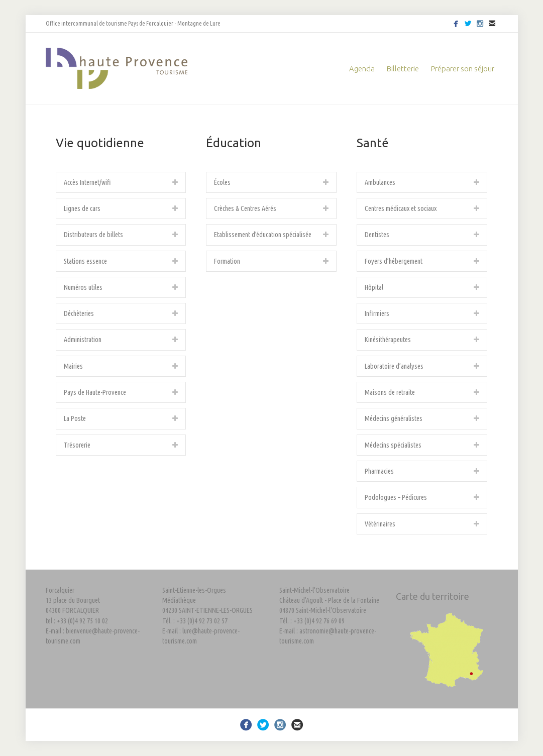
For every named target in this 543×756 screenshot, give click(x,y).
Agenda (362, 69)
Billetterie (403, 69)
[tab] (121, 182)
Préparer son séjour (463, 69)
